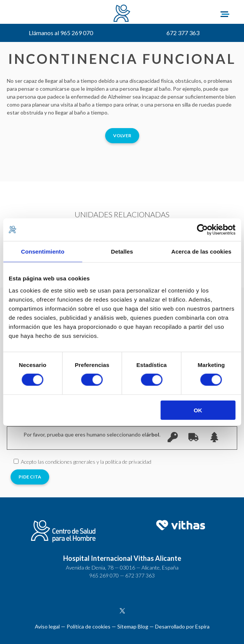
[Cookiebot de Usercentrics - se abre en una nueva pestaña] (202, 230)
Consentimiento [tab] (43, 252)
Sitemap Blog (133, 626)
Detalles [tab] (122, 252)
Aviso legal (47, 626)
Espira (202, 626)
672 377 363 (183, 33)
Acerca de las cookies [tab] (201, 252)
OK (198, 410)
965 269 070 (104, 575)
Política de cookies (89, 626)
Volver (122, 135)
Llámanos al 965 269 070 (61, 33)
